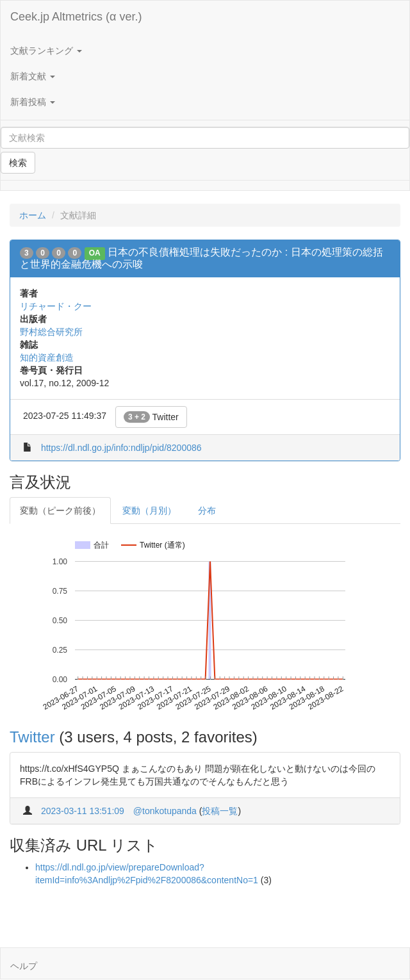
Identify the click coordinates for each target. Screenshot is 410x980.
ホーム (33, 215)
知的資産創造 (47, 357)
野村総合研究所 (51, 332)
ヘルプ (24, 966)
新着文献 (33, 76)
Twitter (151, 417)
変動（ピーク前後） (60, 510)
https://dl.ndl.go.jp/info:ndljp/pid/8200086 (121, 448)
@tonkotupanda (165, 811)
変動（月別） (149, 510)
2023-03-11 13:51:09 (83, 811)
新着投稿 (33, 102)
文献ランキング (46, 51)
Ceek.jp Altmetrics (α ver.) (76, 17)
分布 (207, 510)
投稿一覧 (220, 811)
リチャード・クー (56, 306)
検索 (18, 163)
